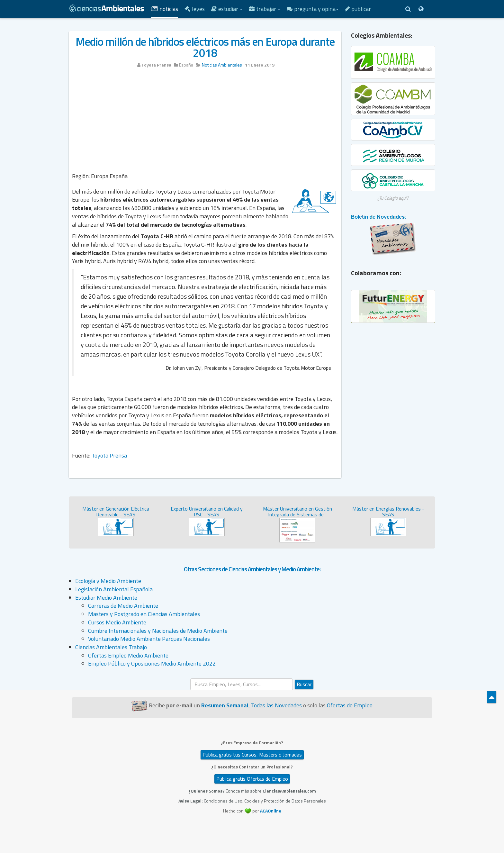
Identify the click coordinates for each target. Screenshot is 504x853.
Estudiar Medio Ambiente (106, 598)
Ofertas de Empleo (350, 705)
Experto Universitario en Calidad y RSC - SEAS (207, 512)
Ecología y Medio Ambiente (108, 581)
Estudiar (227, 9)
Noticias (165, 9)
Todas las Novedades (276, 705)
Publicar (358, 9)
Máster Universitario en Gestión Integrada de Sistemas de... (297, 512)
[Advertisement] (205, 121)
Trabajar (265, 9)
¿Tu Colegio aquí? (393, 198)
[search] (242, 684)
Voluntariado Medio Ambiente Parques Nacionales (149, 639)
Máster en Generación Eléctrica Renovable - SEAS (116, 512)
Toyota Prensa (109, 455)
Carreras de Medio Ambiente (123, 606)
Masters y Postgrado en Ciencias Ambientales (144, 614)
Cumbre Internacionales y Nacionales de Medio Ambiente (158, 631)
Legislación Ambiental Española (114, 589)
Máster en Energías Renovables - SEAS (388, 512)
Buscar (304, 684)
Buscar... (190, 679)
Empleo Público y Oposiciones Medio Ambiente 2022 (152, 663)
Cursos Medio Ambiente (117, 622)
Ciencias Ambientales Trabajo (111, 647)
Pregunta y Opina (313, 9)
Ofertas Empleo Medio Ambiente (128, 655)
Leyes (195, 9)
